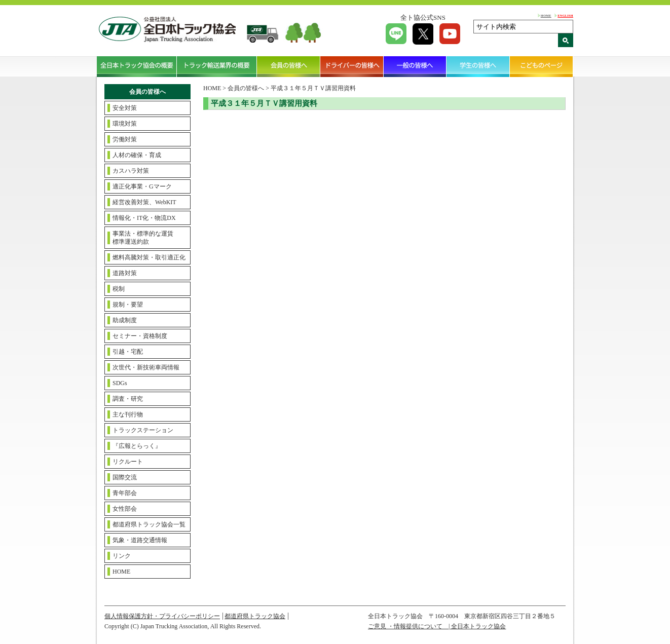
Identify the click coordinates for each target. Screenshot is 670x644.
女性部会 (125, 509)
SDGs (120, 383)
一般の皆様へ (415, 66)
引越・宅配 (128, 352)
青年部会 (125, 493)
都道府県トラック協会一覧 (149, 524)
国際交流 (125, 477)
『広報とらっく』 (137, 446)
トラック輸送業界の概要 (217, 66)
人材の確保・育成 (137, 155)
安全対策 (125, 108)
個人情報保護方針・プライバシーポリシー (162, 616)
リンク (122, 556)
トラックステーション (143, 430)
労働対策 (125, 139)
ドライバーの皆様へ (352, 66)
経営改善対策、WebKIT (144, 202)
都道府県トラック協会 (255, 616)
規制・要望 (128, 305)
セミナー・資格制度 (140, 336)
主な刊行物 (128, 414)
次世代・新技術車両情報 (146, 367)
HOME (546, 15)
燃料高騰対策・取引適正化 (149, 257)
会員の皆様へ (289, 66)
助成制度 (125, 320)
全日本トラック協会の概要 (137, 66)
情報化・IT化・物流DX (144, 218)
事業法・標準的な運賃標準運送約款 (143, 238)
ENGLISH (565, 15)
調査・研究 (128, 399)
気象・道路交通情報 (140, 540)
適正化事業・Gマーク (142, 186)
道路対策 (125, 273)
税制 (119, 289)
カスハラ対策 (131, 171)
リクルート (128, 462)
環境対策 (125, 124)
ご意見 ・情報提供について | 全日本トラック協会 (437, 626)
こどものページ (542, 66)
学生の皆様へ (478, 66)
